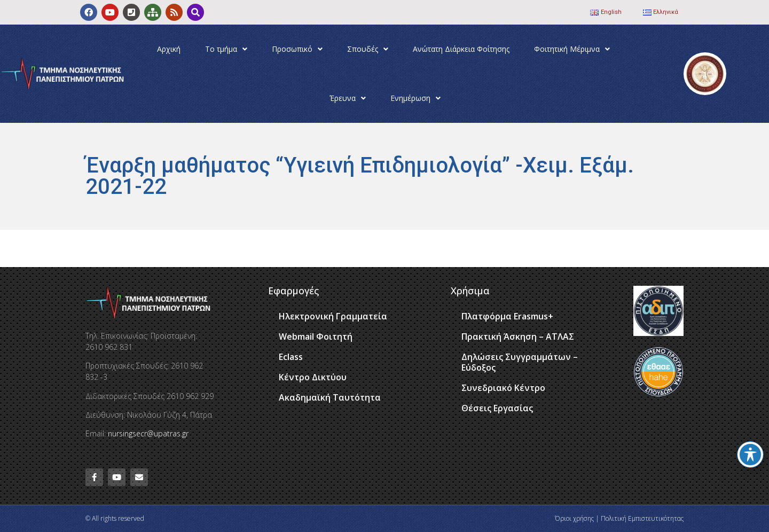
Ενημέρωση (415, 98)
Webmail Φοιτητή (316, 337)
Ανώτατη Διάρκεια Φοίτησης (461, 49)
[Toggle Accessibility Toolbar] (750, 455)
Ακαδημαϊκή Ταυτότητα (330, 397)
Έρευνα (348, 98)
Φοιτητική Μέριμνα (572, 49)
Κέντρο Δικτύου (313, 377)
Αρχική (169, 49)
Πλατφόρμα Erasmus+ (507, 316)
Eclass (291, 357)
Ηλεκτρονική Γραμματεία (333, 316)
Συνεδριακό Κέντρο (503, 388)
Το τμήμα (226, 49)
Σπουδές (368, 49)
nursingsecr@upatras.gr (148, 433)
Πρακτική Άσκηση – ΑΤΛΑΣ (518, 337)
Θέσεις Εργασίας (497, 408)
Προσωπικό (297, 49)
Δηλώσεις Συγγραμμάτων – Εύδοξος (520, 362)
